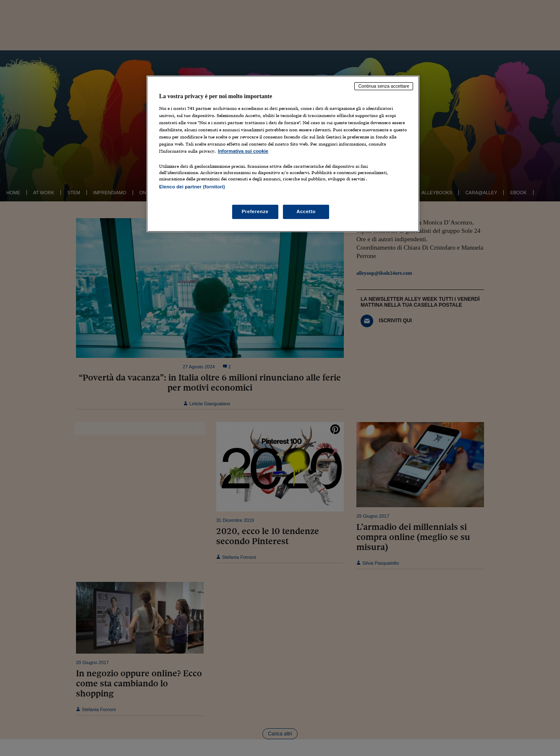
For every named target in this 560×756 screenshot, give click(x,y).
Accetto (306, 211)
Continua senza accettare (384, 86)
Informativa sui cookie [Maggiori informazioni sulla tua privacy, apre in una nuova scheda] (243, 151)
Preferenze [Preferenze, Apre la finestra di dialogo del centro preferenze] (255, 211)
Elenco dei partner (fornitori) (192, 187)
